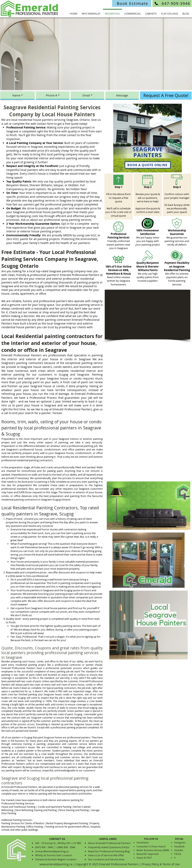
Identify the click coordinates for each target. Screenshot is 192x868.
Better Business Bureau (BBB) (153, 850)
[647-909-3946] (172, 3)
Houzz (140, 858)
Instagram (180, 842)
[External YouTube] (148, 314)
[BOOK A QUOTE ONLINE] (148, 165)
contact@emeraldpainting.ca (52, 851)
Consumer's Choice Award (151, 846)
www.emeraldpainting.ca (56, 864)
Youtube (179, 850)
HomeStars (143, 842)
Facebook (179, 846)
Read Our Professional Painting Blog (109, 851)
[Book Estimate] (132, 3)
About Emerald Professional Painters (109, 843)
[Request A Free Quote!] (166, 96)
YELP (149, 858)
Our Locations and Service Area (106, 859)
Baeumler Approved (148, 854)
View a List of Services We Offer (106, 855)
